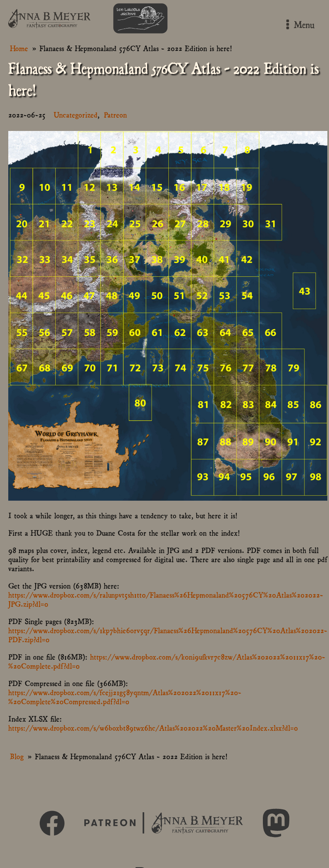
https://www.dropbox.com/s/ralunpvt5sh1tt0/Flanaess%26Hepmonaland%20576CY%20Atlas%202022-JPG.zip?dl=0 (166, 599)
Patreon (115, 114)
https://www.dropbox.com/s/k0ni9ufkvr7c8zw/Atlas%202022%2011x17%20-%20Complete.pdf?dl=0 (167, 661)
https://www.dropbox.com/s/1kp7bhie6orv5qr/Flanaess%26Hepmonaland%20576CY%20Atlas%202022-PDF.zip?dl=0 (168, 634)
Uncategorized (76, 114)
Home (19, 48)
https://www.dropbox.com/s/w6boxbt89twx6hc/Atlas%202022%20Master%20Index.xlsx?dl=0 (153, 727)
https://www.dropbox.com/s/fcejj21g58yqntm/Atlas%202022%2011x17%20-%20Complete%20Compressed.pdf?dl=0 (125, 696)
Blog (17, 756)
